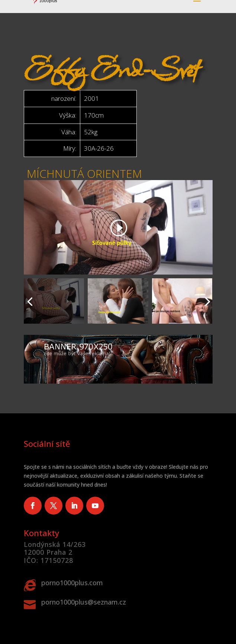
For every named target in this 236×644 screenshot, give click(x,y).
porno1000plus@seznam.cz (84, 602)
